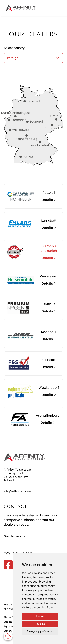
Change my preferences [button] (40, 631)
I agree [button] (40, 617)
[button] (8, 636)
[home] (20, 8)
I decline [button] (40, 624)
